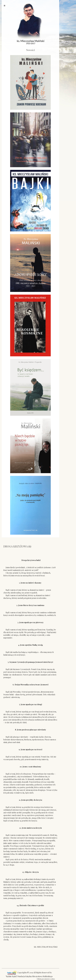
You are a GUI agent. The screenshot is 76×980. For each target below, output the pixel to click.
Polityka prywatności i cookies (46, 979)
